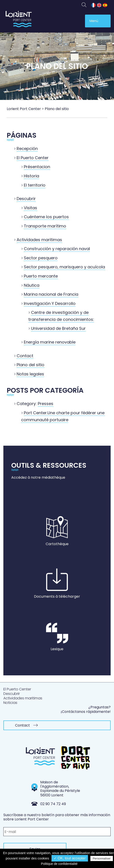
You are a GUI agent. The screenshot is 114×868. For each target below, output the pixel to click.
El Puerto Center (33, 158)
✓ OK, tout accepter (70, 858)
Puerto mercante (41, 276)
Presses (46, 404)
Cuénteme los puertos (46, 217)
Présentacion (37, 167)
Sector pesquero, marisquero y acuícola (64, 267)
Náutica (32, 285)
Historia (31, 176)
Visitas (30, 208)
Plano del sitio (30, 365)
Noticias (10, 703)
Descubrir (26, 199)
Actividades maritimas (39, 240)
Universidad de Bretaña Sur (58, 328)
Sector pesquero (41, 258)
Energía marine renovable (50, 342)
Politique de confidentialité (59, 864)
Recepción (27, 149)
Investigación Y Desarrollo (50, 303)
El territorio (35, 185)
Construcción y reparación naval (57, 249)
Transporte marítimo (45, 226)
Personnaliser (102, 858)
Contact (25, 356)
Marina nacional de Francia (51, 294)
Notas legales (30, 374)
